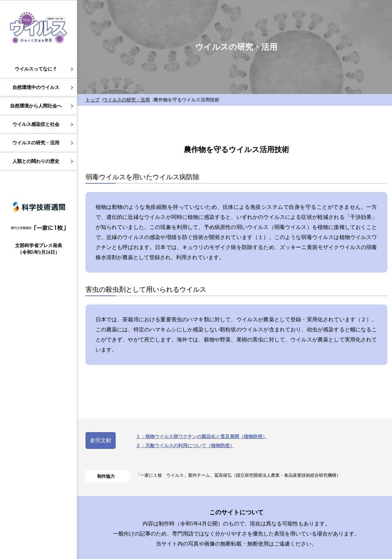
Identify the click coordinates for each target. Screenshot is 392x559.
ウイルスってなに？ (36, 69)
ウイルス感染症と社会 (36, 124)
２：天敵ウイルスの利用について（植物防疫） (185, 446)
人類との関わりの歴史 (36, 161)
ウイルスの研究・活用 (36, 143)
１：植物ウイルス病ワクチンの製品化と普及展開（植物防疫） (202, 437)
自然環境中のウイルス (36, 87)
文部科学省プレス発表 (39, 249)
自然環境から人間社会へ (36, 106)
